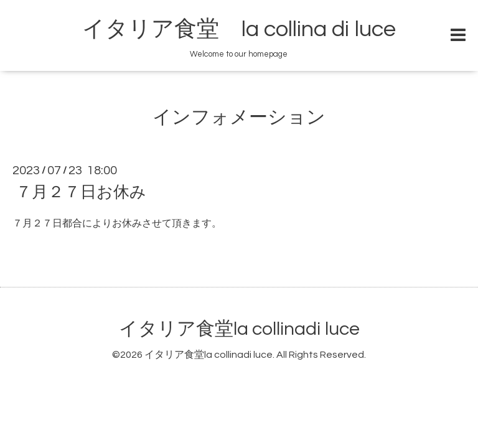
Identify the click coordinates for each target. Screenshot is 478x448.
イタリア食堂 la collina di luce (239, 29)
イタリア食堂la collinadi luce (239, 329)
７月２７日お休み (81, 192)
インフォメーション (239, 117)
